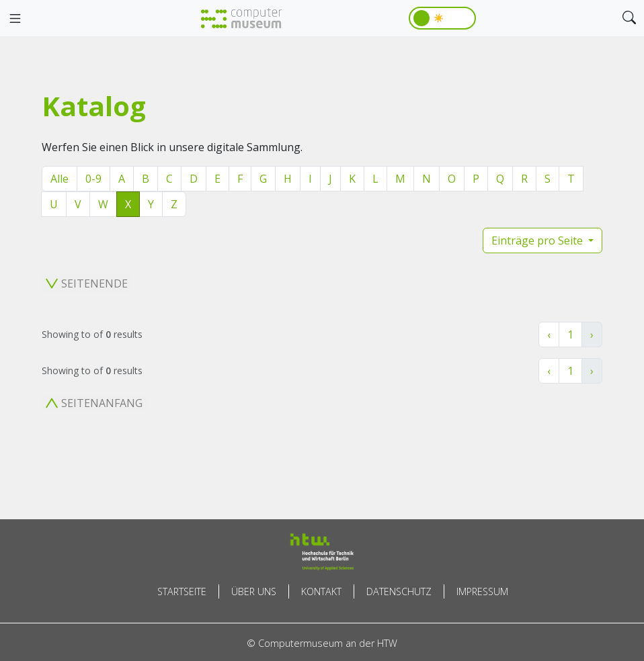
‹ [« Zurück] (549, 335)
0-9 (93, 179)
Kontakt (321, 591)
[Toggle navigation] (15, 19)
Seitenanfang (94, 403)
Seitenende (87, 283)
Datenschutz (399, 591)
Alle (59, 179)
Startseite (182, 591)
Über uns (254, 591)
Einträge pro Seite (538, 240)
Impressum (482, 591)
